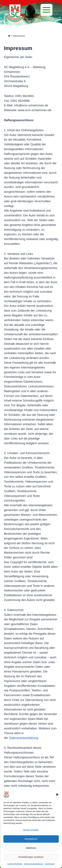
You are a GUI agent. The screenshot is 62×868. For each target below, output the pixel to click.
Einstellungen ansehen (31, 857)
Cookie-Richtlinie (15, 864)
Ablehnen (31, 848)
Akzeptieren (31, 839)
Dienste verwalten (31, 830)
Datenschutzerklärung (33, 864)
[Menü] (46, 10)
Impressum (50, 864)
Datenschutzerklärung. (24, 738)
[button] (57, 795)
